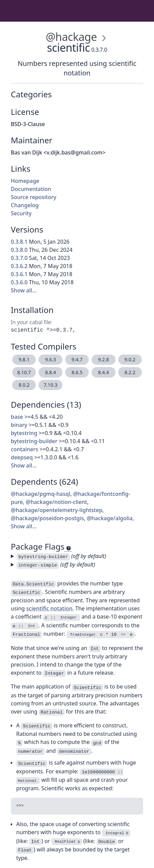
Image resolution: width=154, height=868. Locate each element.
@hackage (71, 37)
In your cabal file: (32, 322)
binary (19, 425)
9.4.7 (77, 359)
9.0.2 (130, 359)
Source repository (34, 197)
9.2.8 (103, 359)
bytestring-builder (34, 441)
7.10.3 (50, 385)
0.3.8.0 (19, 250)
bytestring (24, 433)
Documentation (31, 189)
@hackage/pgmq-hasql (41, 494)
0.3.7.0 (19, 258)
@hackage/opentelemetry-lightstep (57, 510)
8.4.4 (103, 372)
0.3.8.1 (19, 242)
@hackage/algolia (110, 518)
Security (21, 213)
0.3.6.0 (19, 282)
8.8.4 (50, 372)
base (17, 417)
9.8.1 (24, 359)
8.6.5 (77, 372)
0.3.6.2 (19, 266)
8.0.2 (24, 385)
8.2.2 (130, 372)
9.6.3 (50, 359)
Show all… (24, 290)
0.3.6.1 (19, 274)
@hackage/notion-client (56, 502)
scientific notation (49, 608)
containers (24, 449)
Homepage (25, 181)
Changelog (25, 205)
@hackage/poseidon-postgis (47, 518)
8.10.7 (24, 372)
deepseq (22, 457)
